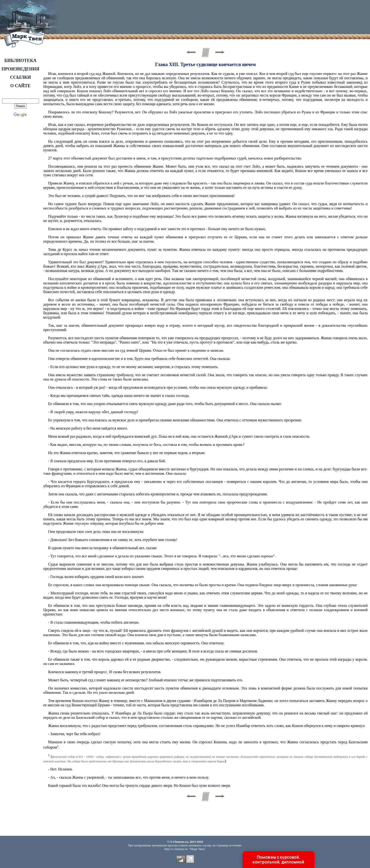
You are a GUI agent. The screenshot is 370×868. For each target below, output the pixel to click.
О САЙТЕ (21, 86)
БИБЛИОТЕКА (20, 60)
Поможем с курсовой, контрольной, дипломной (278, 860)
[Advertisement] (158, 18)
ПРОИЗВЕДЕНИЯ (20, 69)
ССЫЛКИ (20, 77)
